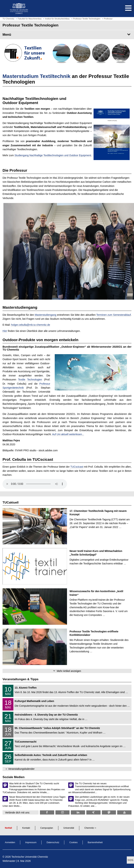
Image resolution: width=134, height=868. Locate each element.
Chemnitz (89, 828)
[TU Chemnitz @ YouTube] (124, 812)
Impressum (31, 842)
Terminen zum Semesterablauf (114, 315)
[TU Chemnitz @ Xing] (93, 812)
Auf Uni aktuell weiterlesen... (68, 434)
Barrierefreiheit (95, 842)
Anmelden (10, 842)
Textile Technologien (30, 380)
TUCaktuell (11, 503)
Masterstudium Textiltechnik (36, 76)
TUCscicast (77, 467)
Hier (5, 331)
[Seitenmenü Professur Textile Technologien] (67, 35)
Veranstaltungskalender (21, 769)
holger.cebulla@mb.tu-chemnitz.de (31, 325)
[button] (125, 9)
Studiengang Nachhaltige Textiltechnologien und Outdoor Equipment (53, 155)
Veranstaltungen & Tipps (20, 679)
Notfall (8, 828)
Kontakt (26, 828)
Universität (69, 828)
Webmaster (9, 861)
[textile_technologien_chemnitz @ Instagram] (63, 812)
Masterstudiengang (46, 315)
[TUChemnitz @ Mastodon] (109, 812)
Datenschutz (53, 842)
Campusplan (47, 828)
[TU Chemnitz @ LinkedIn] (78, 812)
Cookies (74, 842)
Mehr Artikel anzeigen (69, 671)
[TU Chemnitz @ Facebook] (47, 812)
